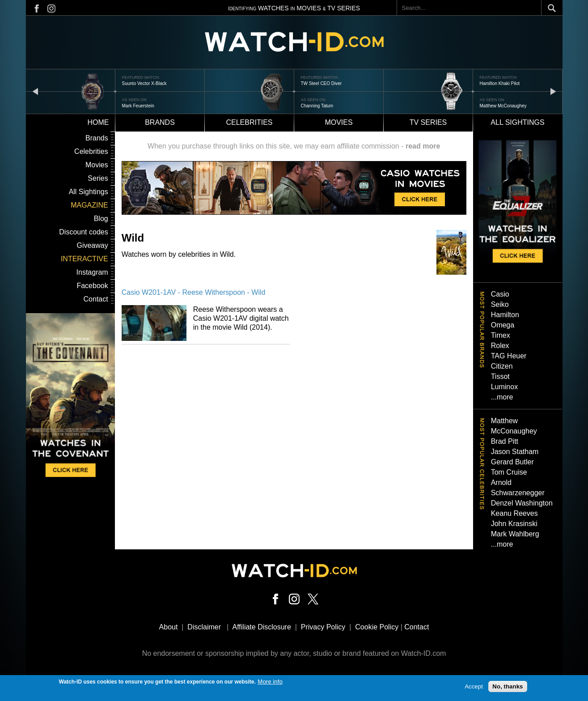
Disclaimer (204, 627)
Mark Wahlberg (515, 534)
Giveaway (92, 245)
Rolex (500, 346)
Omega (503, 325)
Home (98, 122)
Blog (101, 219)
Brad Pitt (505, 441)
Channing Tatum (317, 106)
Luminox (504, 387)
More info (270, 683)
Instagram (92, 272)
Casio (500, 294)
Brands (160, 122)
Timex (501, 335)
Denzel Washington (522, 503)
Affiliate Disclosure (262, 627)
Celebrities (249, 122)
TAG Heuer (509, 356)
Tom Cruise (509, 472)
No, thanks (508, 688)
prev (35, 91)
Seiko (500, 304)
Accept (474, 688)
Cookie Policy (377, 627)
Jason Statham (515, 452)
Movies (338, 122)
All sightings (517, 122)
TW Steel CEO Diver (321, 83)
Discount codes (83, 232)
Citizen (502, 366)
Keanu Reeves (514, 513)
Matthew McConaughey (503, 106)
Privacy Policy (323, 627)
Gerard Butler (512, 462)
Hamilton (505, 315)
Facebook (92, 286)
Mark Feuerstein (138, 106)
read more (423, 146)
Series (98, 178)
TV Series (428, 122)
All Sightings (89, 192)
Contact (96, 299)
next (553, 91)
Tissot (500, 376)
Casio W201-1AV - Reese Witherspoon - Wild (194, 292)
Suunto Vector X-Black (144, 83)
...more (502, 397)
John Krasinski (514, 524)
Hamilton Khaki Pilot (500, 83)
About (169, 627)
